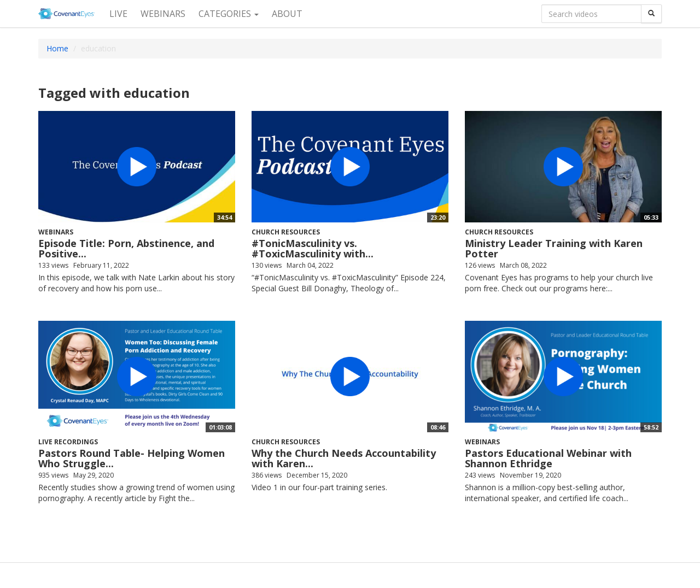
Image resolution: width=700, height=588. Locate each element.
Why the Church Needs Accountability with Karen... (344, 458)
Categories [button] (229, 14)
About (287, 14)
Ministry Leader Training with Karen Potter (554, 249)
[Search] (651, 14)
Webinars (163, 14)
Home (57, 48)
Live (118, 14)
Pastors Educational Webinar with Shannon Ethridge (548, 458)
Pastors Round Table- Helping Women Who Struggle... (132, 458)
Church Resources (286, 232)
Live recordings (68, 442)
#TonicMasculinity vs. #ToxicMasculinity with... (313, 249)
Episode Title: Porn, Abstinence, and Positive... (126, 249)
